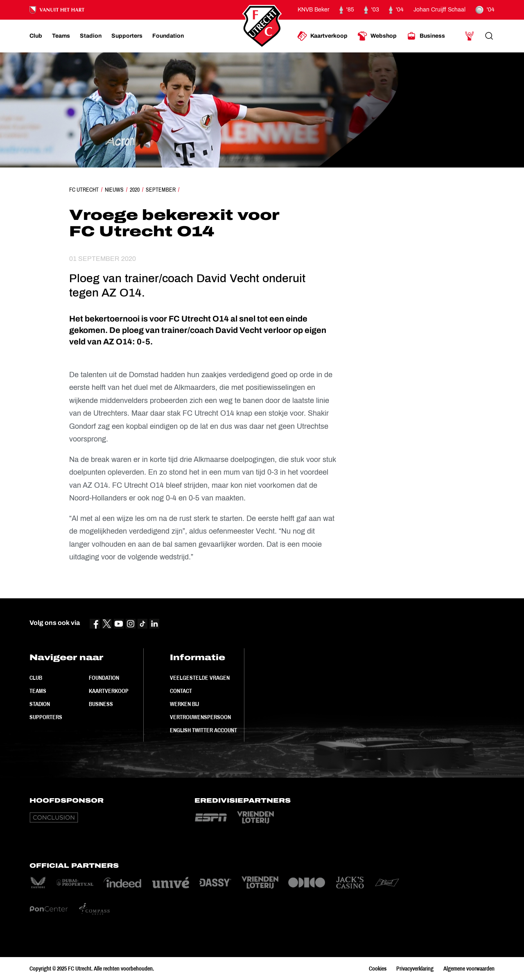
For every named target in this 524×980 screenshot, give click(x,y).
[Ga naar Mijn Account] (470, 36)
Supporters (46, 717)
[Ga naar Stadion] (91, 36)
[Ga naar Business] (426, 36)
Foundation (104, 678)
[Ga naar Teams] (61, 36)
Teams (38, 691)
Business (101, 704)
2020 (135, 190)
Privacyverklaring (415, 969)
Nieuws (114, 190)
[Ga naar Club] (36, 36)
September (161, 190)
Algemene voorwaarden (469, 969)
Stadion (40, 704)
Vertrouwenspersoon (200, 717)
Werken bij (184, 704)
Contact (181, 691)
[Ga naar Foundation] (168, 36)
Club (36, 678)
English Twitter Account (203, 730)
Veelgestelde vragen (200, 678)
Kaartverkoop (109, 691)
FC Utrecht (84, 190)
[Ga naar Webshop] (377, 36)
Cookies (378, 969)
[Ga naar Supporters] (127, 36)
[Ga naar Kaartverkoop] (322, 36)
